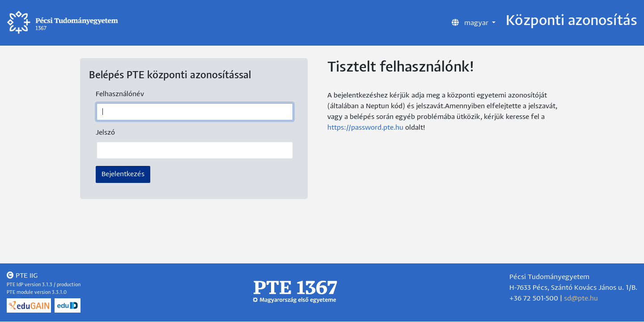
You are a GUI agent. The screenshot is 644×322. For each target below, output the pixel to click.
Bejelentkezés (123, 174)
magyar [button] (471, 22)
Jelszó (105, 133)
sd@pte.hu (581, 299)
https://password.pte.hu (365, 128)
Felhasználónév (120, 94)
